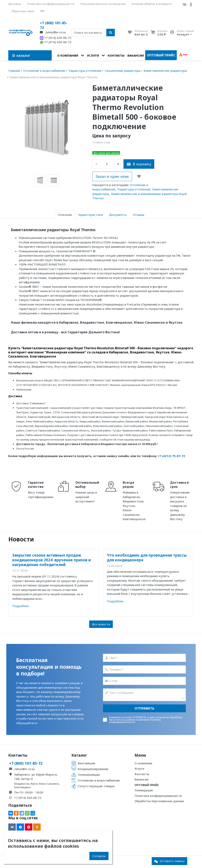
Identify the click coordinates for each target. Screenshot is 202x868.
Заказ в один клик (112, 176)
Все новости (101, 624)
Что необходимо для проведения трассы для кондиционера (147, 557)
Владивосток (22, 784)
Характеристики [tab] (91, 215)
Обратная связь (23, 11)
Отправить (144, 708)
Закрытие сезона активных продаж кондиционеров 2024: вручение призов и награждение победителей (51, 560)
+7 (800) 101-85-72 (54, 25)
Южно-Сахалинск (49, 784)
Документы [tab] (118, 215)
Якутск (34, 784)
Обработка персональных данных (159, 801)
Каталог (79, 755)
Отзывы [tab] (138, 215)
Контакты (116, 55)
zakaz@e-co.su (53, 32)
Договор (15, 4)
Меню (140, 755)
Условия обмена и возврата (152, 4)
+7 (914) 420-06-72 (56, 38)
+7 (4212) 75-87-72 (171, 456)
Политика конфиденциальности (51, 4)
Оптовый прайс (161, 55)
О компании (68, 55)
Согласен (99, 856)
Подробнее (21, 606)
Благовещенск (22, 787)
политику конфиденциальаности (135, 721)
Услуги (93, 55)
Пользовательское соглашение (103, 4)
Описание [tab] (65, 215)
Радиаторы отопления (134, 189)
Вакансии (136, 55)
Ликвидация (144, 790)
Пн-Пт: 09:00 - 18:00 (29, 792)
